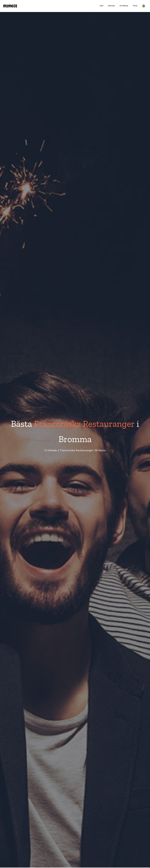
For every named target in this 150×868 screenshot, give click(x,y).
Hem (101, 6)
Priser (135, 6)
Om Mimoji (124, 6)
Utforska (111, 6)
